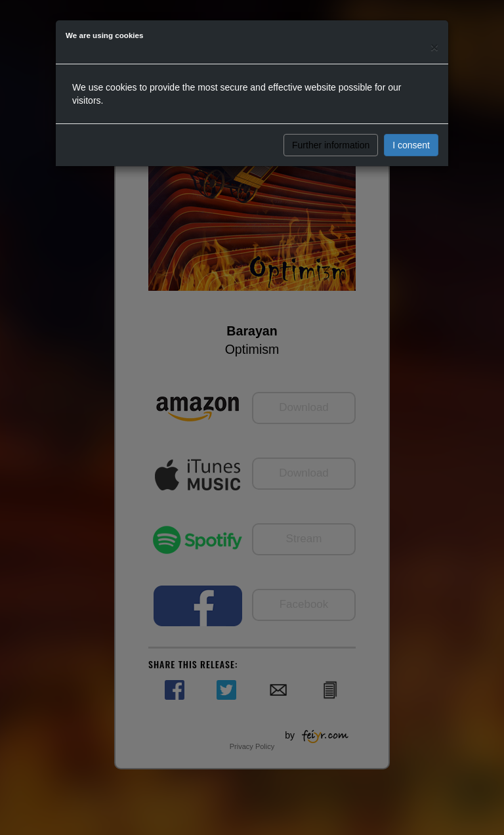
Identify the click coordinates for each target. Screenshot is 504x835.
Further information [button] (331, 145)
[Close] (434, 47)
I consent (411, 145)
